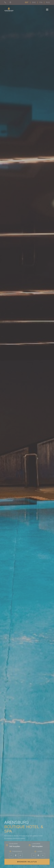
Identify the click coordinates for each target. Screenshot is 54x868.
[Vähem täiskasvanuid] (11, 855)
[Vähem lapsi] (34, 855)
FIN (41, 2)
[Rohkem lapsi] (43, 855)
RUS (48, 2)
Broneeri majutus (27, 862)
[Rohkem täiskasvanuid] (20, 855)
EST (27, 2)
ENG (34, 2)
